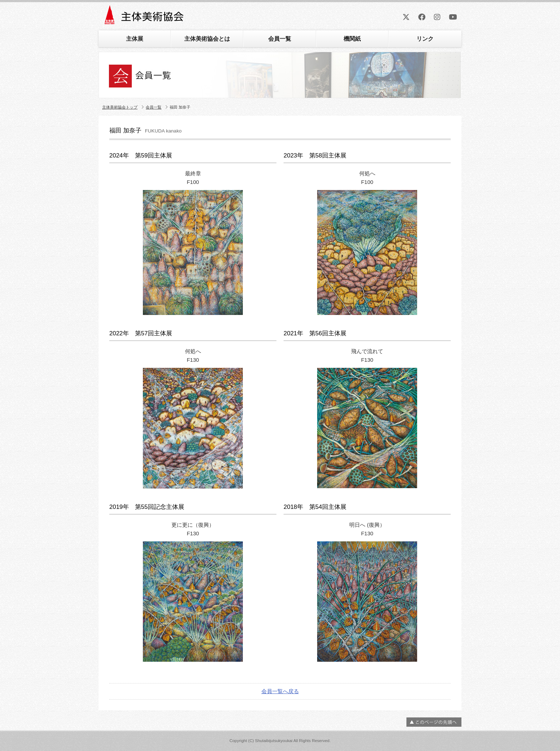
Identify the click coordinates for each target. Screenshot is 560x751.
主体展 (135, 39)
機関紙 (352, 39)
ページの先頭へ (434, 722)
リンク (425, 39)
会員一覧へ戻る (280, 691)
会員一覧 (280, 39)
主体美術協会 (145, 17)
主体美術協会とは (207, 39)
